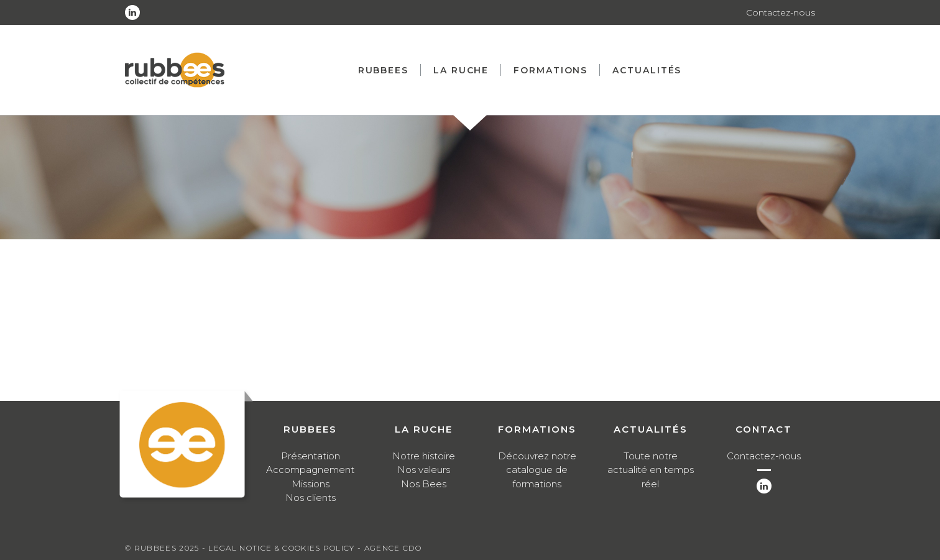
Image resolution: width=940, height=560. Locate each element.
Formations (551, 70)
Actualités (647, 70)
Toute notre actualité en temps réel (651, 470)
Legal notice (240, 548)
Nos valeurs (424, 470)
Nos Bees (424, 484)
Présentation (311, 456)
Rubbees (383, 70)
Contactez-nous (781, 12)
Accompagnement (310, 470)
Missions (311, 484)
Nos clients (311, 498)
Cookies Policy (318, 548)
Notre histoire (424, 456)
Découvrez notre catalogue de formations (537, 470)
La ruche (461, 70)
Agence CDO (393, 548)
